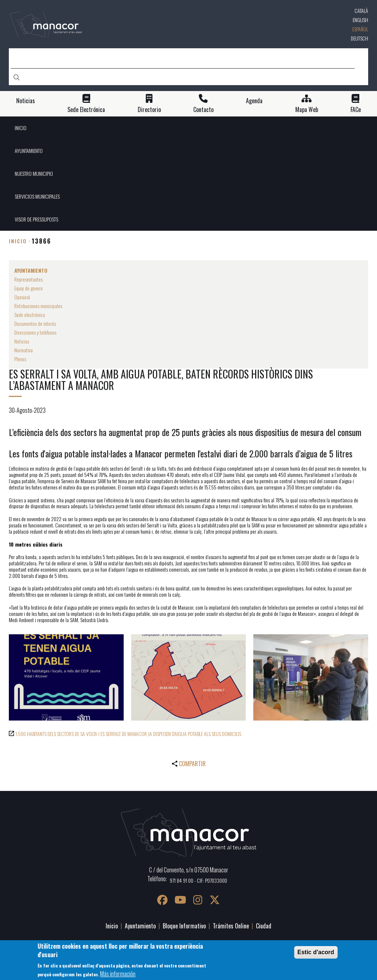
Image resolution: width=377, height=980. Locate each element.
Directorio (149, 110)
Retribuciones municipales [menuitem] (38, 306)
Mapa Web (307, 110)
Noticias (26, 101)
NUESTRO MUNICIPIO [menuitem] (34, 173)
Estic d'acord (316, 955)
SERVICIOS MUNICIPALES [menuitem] (37, 196)
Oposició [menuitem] (22, 297)
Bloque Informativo (184, 926)
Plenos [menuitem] (20, 359)
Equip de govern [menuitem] (29, 288)
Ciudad (264, 926)
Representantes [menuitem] (29, 279)
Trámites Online (231, 926)
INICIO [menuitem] (21, 128)
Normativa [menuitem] (24, 350)
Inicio (18, 241)
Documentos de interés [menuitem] (35, 323)
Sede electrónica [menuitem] (30, 315)
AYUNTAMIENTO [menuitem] (29, 151)
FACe (356, 110)
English (360, 20)
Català (361, 11)
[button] (66, 677)
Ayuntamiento (140, 926)
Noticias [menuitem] (22, 341)
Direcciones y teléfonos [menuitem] (35, 332)
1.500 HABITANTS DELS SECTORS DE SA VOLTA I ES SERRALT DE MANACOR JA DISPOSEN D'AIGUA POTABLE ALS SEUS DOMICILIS (128, 734)
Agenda (254, 101)
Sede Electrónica (86, 110)
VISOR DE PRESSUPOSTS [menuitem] (36, 219)
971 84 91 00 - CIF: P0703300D (198, 880)
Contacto (203, 110)
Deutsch (360, 38)
